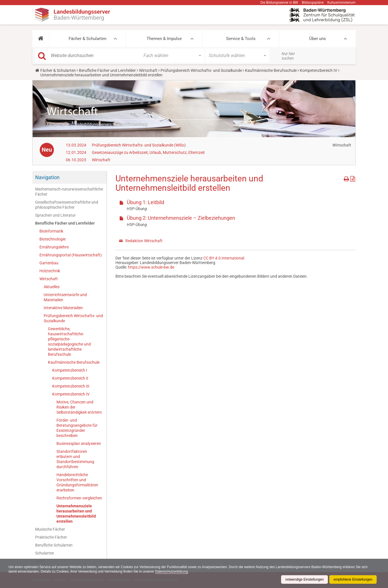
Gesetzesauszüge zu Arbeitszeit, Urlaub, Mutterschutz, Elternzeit (148, 152)
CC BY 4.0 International (224, 258)
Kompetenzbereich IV (319, 70)
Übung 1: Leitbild (145, 202)
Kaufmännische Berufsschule (271, 70)
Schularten (45, 553)
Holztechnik (50, 271)
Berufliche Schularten (54, 545)
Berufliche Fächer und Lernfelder (107, 70)
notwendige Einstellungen (304, 579)
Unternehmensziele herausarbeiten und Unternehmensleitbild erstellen (76, 514)
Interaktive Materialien (63, 308)
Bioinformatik (51, 231)
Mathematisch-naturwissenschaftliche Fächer (69, 192)
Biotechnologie (52, 239)
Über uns (318, 39)
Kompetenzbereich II (70, 378)
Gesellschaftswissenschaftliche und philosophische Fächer (67, 205)
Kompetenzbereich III (71, 386)
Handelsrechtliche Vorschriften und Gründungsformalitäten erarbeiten (77, 482)
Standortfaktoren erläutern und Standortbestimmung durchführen (75, 459)
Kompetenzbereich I (70, 370)
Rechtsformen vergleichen (79, 498)
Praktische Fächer (51, 537)
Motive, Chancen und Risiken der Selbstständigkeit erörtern (79, 407)
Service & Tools (241, 39)
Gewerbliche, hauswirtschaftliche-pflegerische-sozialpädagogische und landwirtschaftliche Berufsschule (69, 342)
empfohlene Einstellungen (353, 579)
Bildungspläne (313, 3)
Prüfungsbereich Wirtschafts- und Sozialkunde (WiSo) (139, 145)
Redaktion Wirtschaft (144, 241)
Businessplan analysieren (79, 443)
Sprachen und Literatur (55, 215)
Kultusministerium (341, 3)
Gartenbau (49, 263)
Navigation (47, 177)
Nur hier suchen (288, 56)
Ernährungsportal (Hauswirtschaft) (71, 255)
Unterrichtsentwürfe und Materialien (65, 297)
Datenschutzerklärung (173, 572)
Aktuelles (52, 287)
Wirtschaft (148, 70)
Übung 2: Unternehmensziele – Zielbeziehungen (181, 218)
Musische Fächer (50, 529)
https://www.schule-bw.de (151, 267)
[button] (41, 39)
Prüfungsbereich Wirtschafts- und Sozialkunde (201, 70)
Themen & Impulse (164, 39)
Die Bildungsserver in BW (279, 3)
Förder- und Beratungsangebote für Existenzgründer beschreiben (77, 428)
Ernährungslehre (54, 247)
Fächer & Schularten (87, 39)
